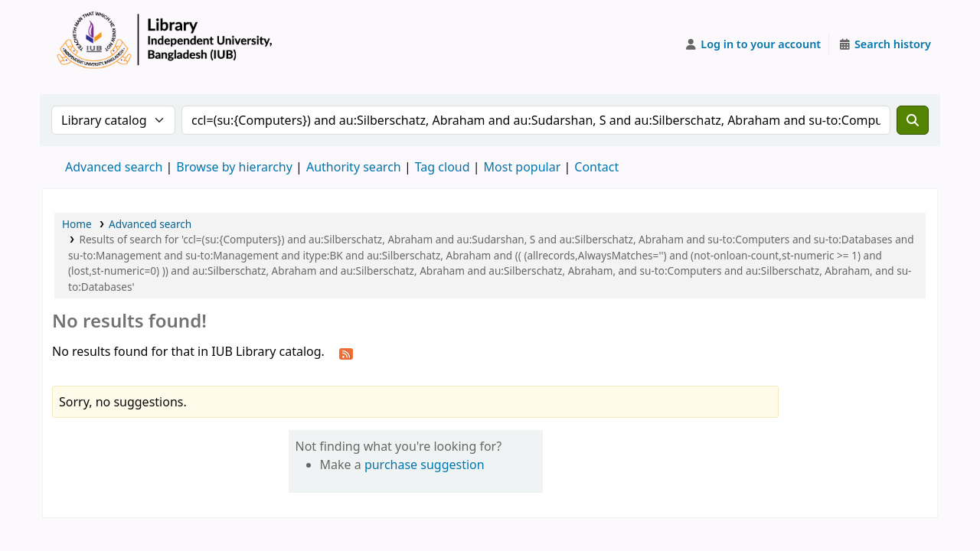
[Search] (913, 120)
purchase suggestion (425, 465)
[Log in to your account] (753, 44)
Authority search (354, 167)
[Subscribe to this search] (346, 353)
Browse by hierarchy (234, 167)
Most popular (523, 167)
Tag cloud (443, 167)
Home (77, 224)
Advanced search (114, 167)
